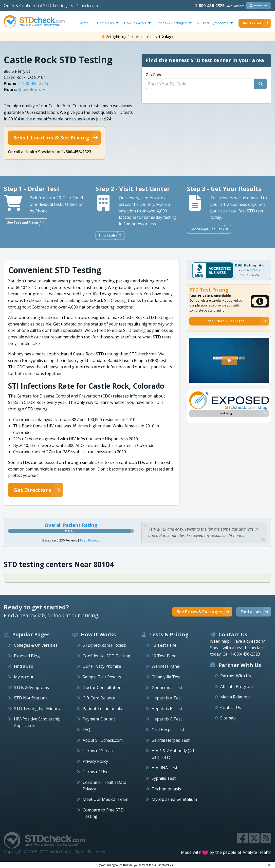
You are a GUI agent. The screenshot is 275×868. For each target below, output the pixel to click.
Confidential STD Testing (106, 656)
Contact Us (231, 708)
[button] (229, 360)
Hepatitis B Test (167, 709)
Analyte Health (257, 852)
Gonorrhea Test (167, 688)
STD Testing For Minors (37, 709)
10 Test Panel (164, 656)
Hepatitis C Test (167, 719)
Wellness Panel (166, 666)
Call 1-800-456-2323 (241, 654)
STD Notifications (31, 698)
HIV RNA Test (164, 768)
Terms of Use (96, 772)
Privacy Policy (95, 761)
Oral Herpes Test (168, 730)
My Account (25, 677)
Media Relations (235, 697)
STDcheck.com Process (104, 645)
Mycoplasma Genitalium (174, 799)
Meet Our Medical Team (105, 799)
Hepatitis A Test (167, 698)
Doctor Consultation (102, 688)
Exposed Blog (27, 656)
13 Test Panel (164, 645)
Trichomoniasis (166, 789)
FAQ (86, 730)
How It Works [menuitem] (135, 23)
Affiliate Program (236, 686)
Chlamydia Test (166, 677)
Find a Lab (24, 666)
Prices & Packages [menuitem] (172, 23)
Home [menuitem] (84, 23)
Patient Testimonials (102, 709)
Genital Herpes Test (171, 740)
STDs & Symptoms (31, 688)
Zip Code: (154, 75)
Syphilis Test (164, 778)
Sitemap (228, 718)
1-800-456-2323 (219, 6)
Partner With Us (236, 676)
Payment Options (99, 719)
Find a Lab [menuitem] (105, 23)
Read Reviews (90, 540)
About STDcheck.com (103, 740)
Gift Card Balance (99, 698)
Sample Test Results (102, 677)
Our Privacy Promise (102, 666)
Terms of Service (99, 751)
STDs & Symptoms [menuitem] (213, 23)
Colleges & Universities (36, 645)
